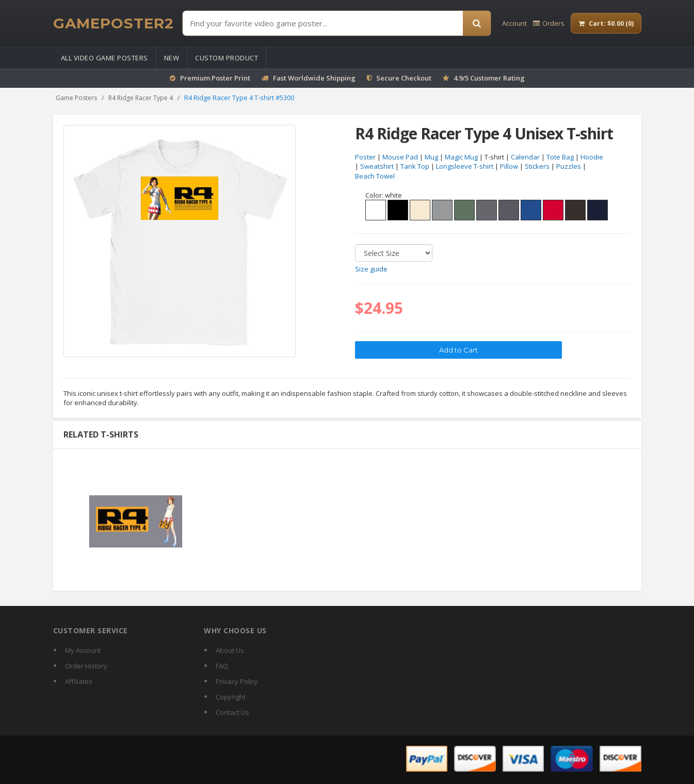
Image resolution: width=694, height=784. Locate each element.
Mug (431, 157)
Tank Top (415, 166)
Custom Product (227, 58)
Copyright (231, 697)
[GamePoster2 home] (114, 23)
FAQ (222, 666)
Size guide (371, 269)
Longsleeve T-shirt (465, 166)
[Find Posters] (323, 23)
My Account (83, 650)
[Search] (477, 23)
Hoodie (592, 157)
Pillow (509, 166)
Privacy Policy (237, 681)
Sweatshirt (377, 166)
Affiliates (79, 681)
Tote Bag (560, 157)
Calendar (525, 157)
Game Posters (76, 98)
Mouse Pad (400, 157)
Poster (365, 157)
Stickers (537, 166)
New (172, 58)
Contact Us (232, 712)
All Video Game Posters (104, 58)
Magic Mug (461, 157)
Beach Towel (375, 176)
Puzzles (569, 166)
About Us (230, 650)
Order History (86, 666)
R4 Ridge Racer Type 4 (141, 98)
